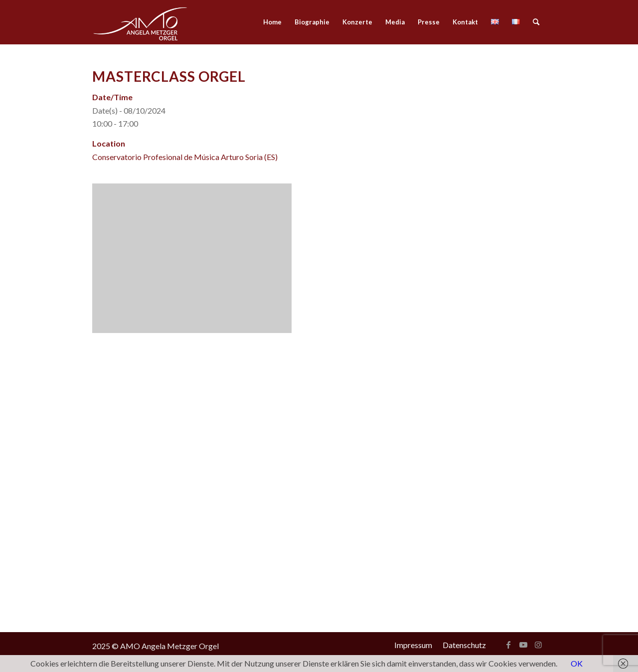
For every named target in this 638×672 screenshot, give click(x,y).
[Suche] (536, 22)
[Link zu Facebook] (508, 645)
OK (577, 663)
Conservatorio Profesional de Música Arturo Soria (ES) (185, 157)
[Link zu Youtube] (523, 645)
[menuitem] (272, 22)
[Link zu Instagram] (538, 645)
